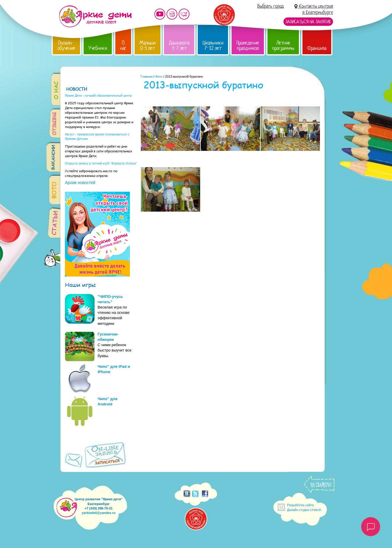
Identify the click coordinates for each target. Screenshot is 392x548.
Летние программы (283, 45)
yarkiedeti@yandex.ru (98, 513)
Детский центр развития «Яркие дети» (95, 16)
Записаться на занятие (308, 22)
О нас (123, 45)
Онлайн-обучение (66, 45)
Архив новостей (80, 183)
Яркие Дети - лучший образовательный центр (98, 95)
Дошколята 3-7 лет (179, 45)
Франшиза (317, 48)
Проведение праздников (248, 45)
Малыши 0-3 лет (148, 45)
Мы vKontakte (184, 14)
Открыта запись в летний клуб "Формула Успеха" (101, 163)
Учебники (98, 48)
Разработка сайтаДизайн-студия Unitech (304, 507)
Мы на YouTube (160, 14)
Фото (159, 76)
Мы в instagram (172, 14)
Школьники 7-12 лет (213, 45)
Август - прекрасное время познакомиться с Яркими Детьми (97, 136)
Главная (147, 76)
